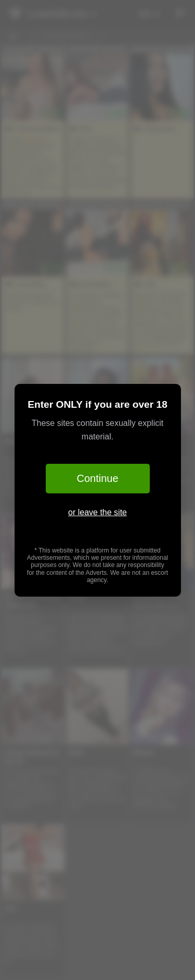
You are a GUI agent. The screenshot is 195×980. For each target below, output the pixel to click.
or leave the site (97, 512)
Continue (97, 478)
